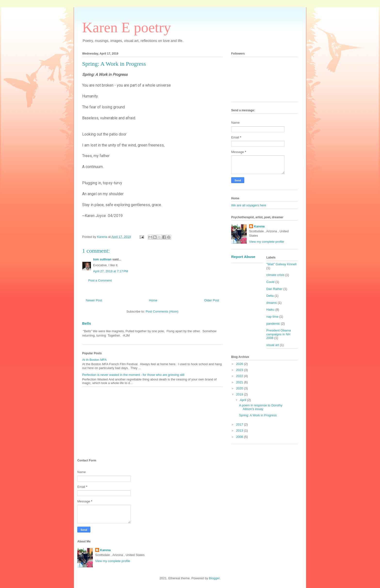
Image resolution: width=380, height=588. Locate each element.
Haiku (270, 310)
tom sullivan (102, 259)
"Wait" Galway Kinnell (281, 264)
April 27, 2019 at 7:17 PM (111, 271)
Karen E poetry (127, 27)
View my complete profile (267, 242)
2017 (240, 424)
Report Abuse (243, 257)
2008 (240, 437)
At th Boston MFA (94, 360)
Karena (259, 226)
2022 (240, 376)
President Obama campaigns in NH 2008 (279, 334)
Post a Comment (100, 280)
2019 (240, 394)
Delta (270, 296)
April (244, 400)
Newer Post (94, 300)
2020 (240, 388)
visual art (273, 345)
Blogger (214, 578)
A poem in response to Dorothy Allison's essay (261, 407)
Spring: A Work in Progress (258, 415)
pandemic (273, 324)
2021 (240, 382)
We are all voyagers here (249, 205)
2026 (240, 364)
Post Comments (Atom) (162, 311)
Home (153, 300)
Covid (270, 282)
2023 (240, 370)
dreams (272, 303)
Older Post (212, 300)
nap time (272, 317)
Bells (87, 323)
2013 (240, 431)
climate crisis (275, 275)
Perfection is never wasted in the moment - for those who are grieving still (133, 375)
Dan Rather (274, 289)
